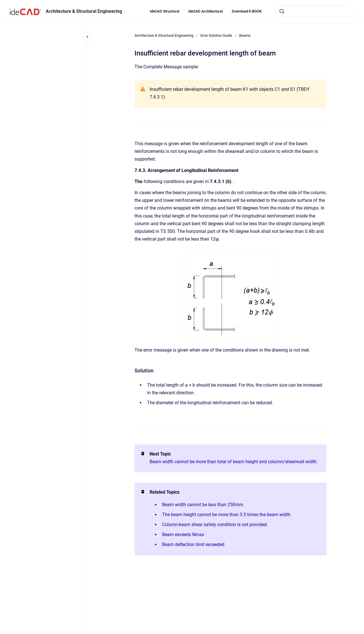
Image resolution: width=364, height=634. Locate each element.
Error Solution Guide (216, 35)
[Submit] (282, 11)
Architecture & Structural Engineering (84, 11)
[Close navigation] (88, 37)
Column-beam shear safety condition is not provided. (215, 525)
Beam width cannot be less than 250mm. (203, 505)
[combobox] (315, 11)
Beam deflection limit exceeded (193, 544)
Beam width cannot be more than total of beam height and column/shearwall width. (234, 462)
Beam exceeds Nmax (183, 535)
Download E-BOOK (247, 11)
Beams (245, 35)
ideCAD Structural (165, 11)
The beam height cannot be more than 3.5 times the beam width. (227, 515)
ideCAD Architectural (205, 11)
